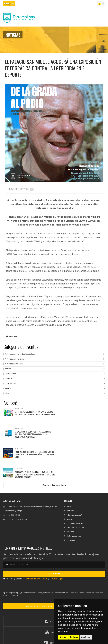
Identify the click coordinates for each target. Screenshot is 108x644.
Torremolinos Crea (75, 493)
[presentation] (25, 556)
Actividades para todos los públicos (20, 354)
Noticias (70, 481)
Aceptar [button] (63, 637)
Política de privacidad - (51, 627)
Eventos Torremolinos (54, 456)
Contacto (71, 510)
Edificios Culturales (75, 498)
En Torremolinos (74, 506)
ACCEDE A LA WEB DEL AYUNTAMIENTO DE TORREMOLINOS (54, 576)
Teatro (8, 389)
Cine (7, 393)
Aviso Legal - (36, 627)
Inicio (69, 477)
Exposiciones (11, 374)
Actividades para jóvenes (16, 359)
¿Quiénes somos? (74, 485)
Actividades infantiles (14, 364)
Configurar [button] (86, 637)
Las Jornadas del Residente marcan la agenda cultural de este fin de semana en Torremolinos (34, 414)
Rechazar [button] (74, 637)
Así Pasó (70, 502)
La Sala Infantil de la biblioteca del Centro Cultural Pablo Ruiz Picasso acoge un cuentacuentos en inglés (84, 414)
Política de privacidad (36, 549)
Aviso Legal (57, 549)
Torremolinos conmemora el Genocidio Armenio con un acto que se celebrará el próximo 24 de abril (32, 434)
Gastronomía (11, 384)
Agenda (70, 489)
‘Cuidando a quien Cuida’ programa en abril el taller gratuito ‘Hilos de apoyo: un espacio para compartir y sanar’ (84, 434)
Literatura (9, 379)
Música (8, 369)
